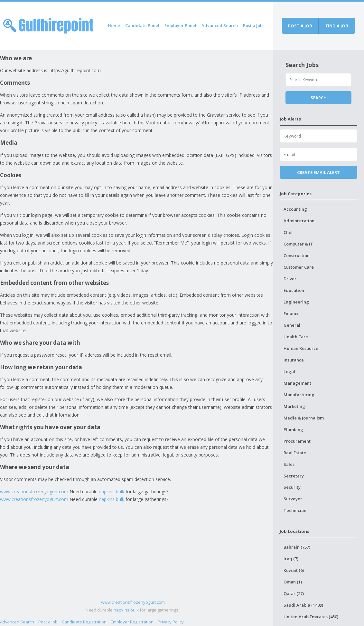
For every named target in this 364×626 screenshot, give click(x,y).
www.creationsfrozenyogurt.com (34, 491)
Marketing (294, 406)
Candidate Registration (84, 622)
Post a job (300, 26)
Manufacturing (299, 395)
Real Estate (295, 453)
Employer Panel (180, 25)
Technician (295, 510)
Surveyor (293, 499)
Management (297, 383)
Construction (297, 255)
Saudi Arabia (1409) (303, 605)
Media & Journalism (304, 418)
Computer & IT (298, 244)
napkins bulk (112, 491)
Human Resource (301, 348)
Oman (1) (293, 582)
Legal (289, 371)
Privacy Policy (171, 622)
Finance (292, 313)
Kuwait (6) (294, 570)
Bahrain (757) (297, 547)
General (292, 325)
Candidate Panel (142, 25)
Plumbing (293, 429)
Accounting (295, 209)
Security (292, 487)
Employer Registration (132, 622)
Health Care (296, 337)
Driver (290, 279)
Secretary (294, 476)
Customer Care (299, 267)
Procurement (297, 441)
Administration (299, 221)
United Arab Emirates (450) (311, 617)
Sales (289, 464)
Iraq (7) (291, 559)
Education (294, 290)
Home (114, 25)
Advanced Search (220, 25)
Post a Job (253, 25)
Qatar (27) (294, 593)
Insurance (294, 360)
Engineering (296, 302)
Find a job (337, 26)
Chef (288, 232)
